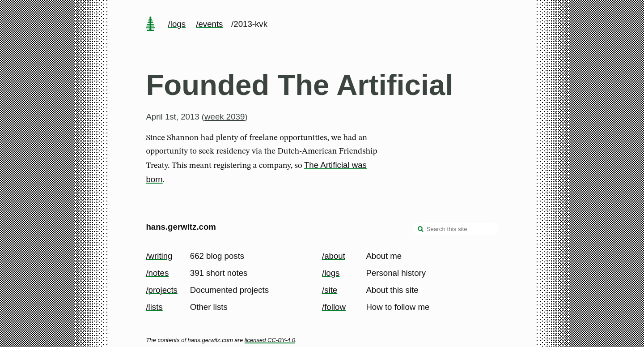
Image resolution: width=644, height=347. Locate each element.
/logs (177, 24)
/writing (159, 256)
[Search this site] (456, 229)
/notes (157, 273)
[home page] (151, 25)
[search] (421, 230)
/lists (154, 307)
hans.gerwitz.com (181, 227)
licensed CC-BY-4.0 (270, 340)
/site (330, 290)
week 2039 (225, 117)
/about (334, 256)
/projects (162, 290)
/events (209, 24)
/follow (334, 307)
